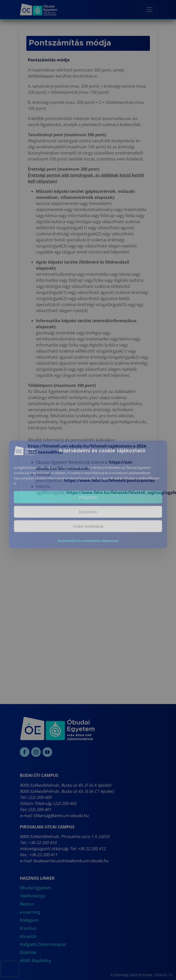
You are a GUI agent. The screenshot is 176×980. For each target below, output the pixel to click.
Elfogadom (88, 500)
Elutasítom (88, 515)
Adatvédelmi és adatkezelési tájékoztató (88, 544)
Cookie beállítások (88, 530)
